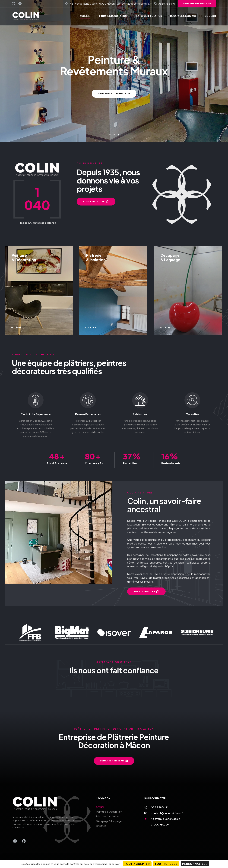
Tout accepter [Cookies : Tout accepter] (137, 864)
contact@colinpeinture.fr (167, 808)
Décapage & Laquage (109, 816)
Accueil (100, 802)
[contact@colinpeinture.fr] (146, 808)
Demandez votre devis (114, 97)
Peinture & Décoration (109, 807)
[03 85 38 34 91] (146, 803)
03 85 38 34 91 (160, 803)
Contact (101, 821)
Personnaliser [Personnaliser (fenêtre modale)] (195, 864)
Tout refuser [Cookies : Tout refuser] (166, 864)
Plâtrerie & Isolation (107, 812)
